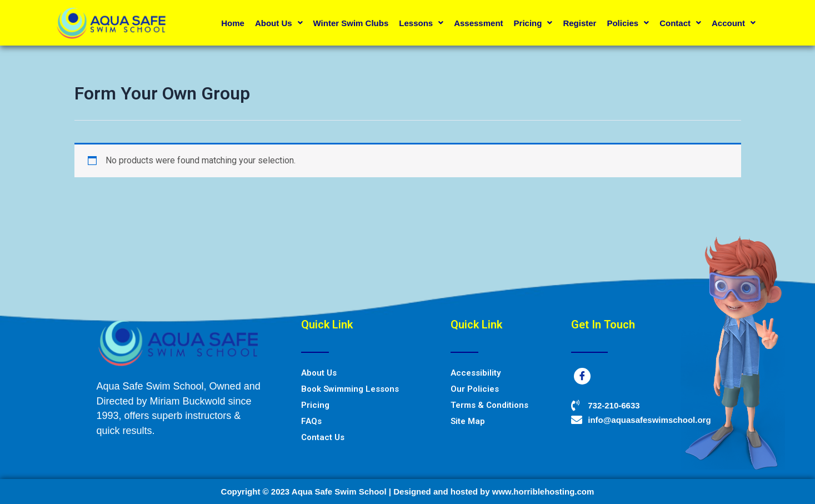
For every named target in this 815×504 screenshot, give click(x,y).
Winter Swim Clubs (351, 23)
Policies (628, 23)
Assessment (478, 23)
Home (233, 23)
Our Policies (475, 389)
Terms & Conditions (489, 405)
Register (579, 23)
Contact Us (323, 437)
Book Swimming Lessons (350, 389)
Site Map (468, 421)
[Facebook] (582, 376)
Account (734, 23)
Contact (680, 23)
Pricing (533, 23)
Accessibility (476, 373)
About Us (279, 23)
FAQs (311, 421)
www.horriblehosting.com (543, 491)
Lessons (421, 23)
